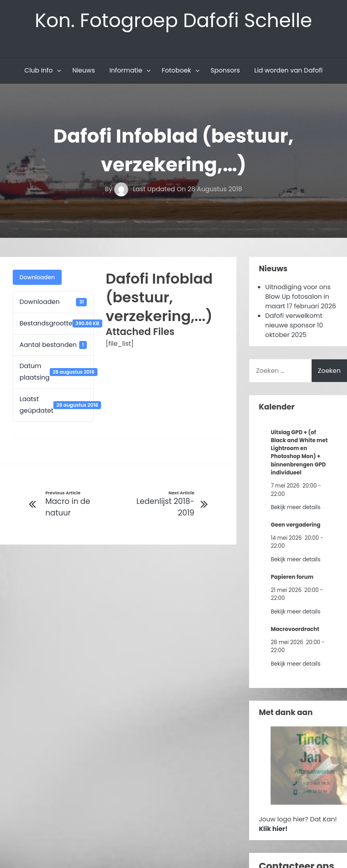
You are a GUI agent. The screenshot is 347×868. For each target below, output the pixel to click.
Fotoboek (176, 70)
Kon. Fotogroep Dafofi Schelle (174, 21)
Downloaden (37, 277)
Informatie (126, 70)
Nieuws (84, 70)
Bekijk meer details (295, 507)
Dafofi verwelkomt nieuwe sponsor (294, 320)
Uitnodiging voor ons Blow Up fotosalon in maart (298, 297)
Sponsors (225, 70)
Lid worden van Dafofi (289, 70)
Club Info (38, 70)
